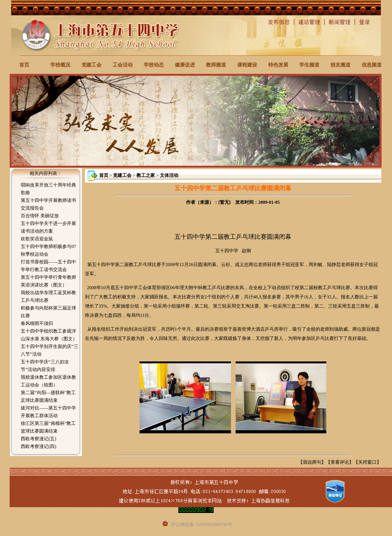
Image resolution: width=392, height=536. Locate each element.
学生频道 (309, 65)
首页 (24, 65)
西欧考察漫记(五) (38, 439)
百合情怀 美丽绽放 (40, 216)
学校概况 (60, 65)
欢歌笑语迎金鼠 (37, 239)
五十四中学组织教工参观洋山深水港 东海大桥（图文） (49, 335)
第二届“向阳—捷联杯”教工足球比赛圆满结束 (48, 396)
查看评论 (340, 462)
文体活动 (169, 175)
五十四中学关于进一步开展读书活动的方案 (48, 227)
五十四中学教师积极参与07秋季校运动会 (48, 250)
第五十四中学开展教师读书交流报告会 (48, 204)
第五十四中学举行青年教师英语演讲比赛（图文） (48, 281)
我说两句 (312, 462)
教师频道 (216, 65)
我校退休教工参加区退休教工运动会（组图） (48, 381)
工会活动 (123, 65)
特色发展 (278, 65)
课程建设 (247, 65)
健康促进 (185, 65)
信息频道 (372, 65)
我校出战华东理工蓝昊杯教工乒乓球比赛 (48, 296)
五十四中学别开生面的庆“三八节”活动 (49, 350)
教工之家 (146, 175)
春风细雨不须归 (37, 323)
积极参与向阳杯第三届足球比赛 (48, 312)
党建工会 (91, 65)
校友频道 (341, 65)
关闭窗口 (367, 462)
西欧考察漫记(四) (38, 446)
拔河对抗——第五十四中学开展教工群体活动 (48, 412)
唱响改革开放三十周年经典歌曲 (48, 189)
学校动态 (154, 65)
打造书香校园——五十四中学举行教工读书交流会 (48, 266)
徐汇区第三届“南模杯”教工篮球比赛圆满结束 (48, 427)
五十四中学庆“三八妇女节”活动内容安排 (45, 366)
